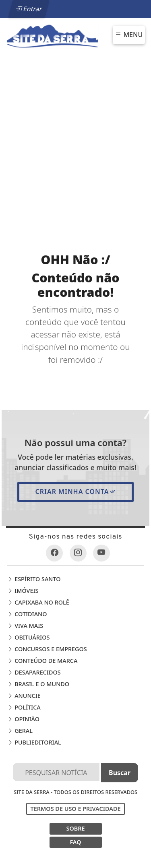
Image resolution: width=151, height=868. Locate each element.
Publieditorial (34, 742)
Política (24, 707)
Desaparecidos (34, 672)
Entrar (29, 9)
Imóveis (23, 591)
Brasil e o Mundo (38, 684)
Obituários (28, 637)
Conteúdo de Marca (42, 661)
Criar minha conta (75, 492)
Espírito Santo (34, 579)
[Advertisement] (75, 133)
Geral (20, 731)
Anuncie (24, 696)
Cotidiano (27, 614)
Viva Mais (25, 626)
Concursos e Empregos (47, 649)
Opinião (23, 719)
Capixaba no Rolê (38, 602)
